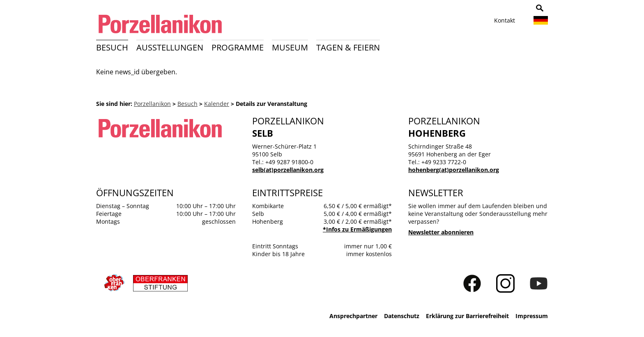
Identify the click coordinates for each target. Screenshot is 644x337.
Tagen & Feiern (348, 47)
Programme (238, 47)
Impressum (532, 316)
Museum (290, 47)
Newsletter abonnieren (441, 232)
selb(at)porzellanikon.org (288, 170)
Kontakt (505, 20)
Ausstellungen (170, 47)
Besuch (112, 47)
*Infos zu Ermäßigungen (357, 229)
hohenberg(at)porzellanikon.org (454, 170)
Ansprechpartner (353, 316)
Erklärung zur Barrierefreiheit (467, 316)
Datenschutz (402, 316)
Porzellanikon (152, 104)
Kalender (217, 104)
